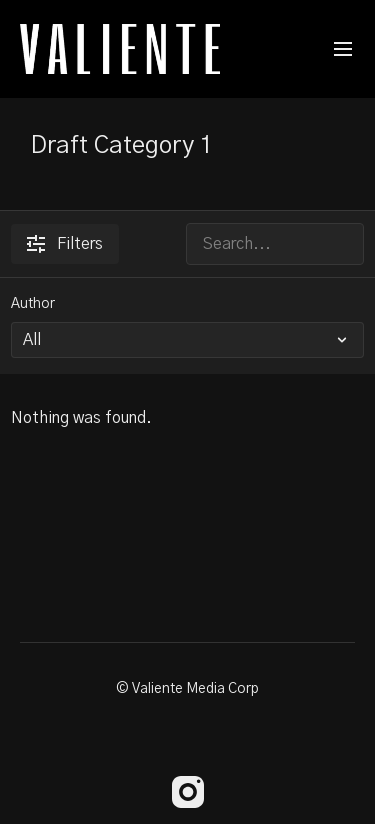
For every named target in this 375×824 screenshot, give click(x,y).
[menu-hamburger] (343, 49)
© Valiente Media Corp (187, 689)
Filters (65, 244)
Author (33, 304)
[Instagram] (188, 792)
